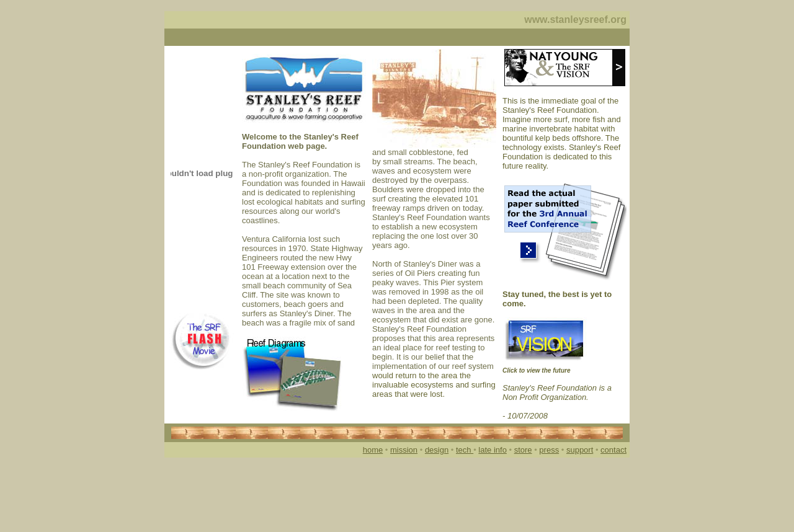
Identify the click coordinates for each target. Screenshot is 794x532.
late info (493, 450)
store (523, 450)
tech (465, 450)
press (549, 450)
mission (404, 450)
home (373, 450)
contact (613, 450)
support (580, 450)
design (437, 450)
